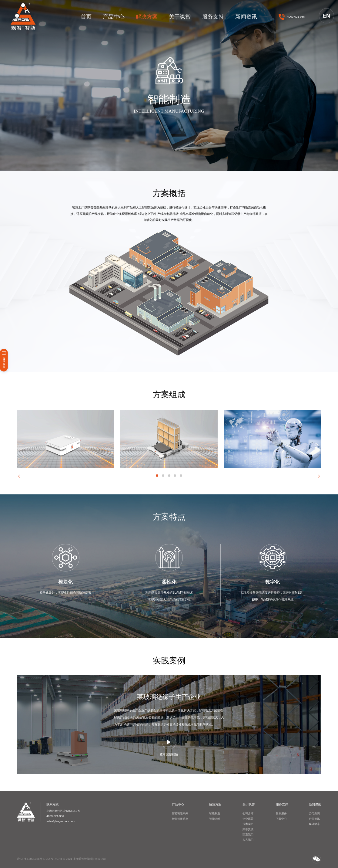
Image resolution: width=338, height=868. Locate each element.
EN (326, 16)
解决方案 (147, 17)
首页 (86, 17)
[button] (19, 476)
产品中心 (114, 17)
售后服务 (281, 813)
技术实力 (248, 824)
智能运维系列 (180, 819)
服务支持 (213, 17)
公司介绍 (248, 813)
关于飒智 (180, 17)
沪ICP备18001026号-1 (31, 859)
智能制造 (215, 813)
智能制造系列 (180, 813)
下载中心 (281, 819)
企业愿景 (248, 819)
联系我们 (248, 835)
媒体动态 (314, 824)
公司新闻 (314, 813)
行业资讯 (314, 819)
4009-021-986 (296, 17)
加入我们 (248, 840)
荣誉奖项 (248, 829)
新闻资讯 (246, 17)
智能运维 (215, 819)
